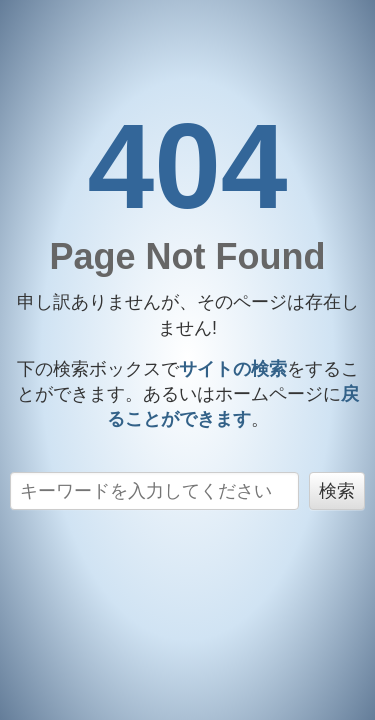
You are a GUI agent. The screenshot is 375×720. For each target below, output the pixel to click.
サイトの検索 (233, 369)
